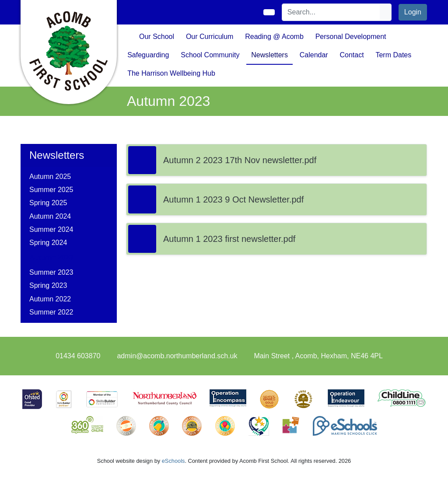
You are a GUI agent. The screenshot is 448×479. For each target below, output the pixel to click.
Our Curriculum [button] (210, 37)
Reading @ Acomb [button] (274, 37)
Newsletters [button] (269, 55)
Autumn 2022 (50, 299)
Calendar (314, 55)
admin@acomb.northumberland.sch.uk (177, 356)
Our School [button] (157, 37)
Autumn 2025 (50, 177)
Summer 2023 (51, 272)
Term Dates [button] (393, 55)
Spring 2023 (48, 285)
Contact (352, 55)
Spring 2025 (48, 203)
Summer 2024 (51, 229)
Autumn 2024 (50, 216)
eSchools (173, 461)
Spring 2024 (48, 243)
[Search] (331, 12)
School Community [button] (210, 55)
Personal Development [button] (351, 37)
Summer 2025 (51, 190)
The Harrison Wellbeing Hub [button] (171, 73)
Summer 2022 (51, 312)
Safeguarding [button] (148, 55)
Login (413, 12)
